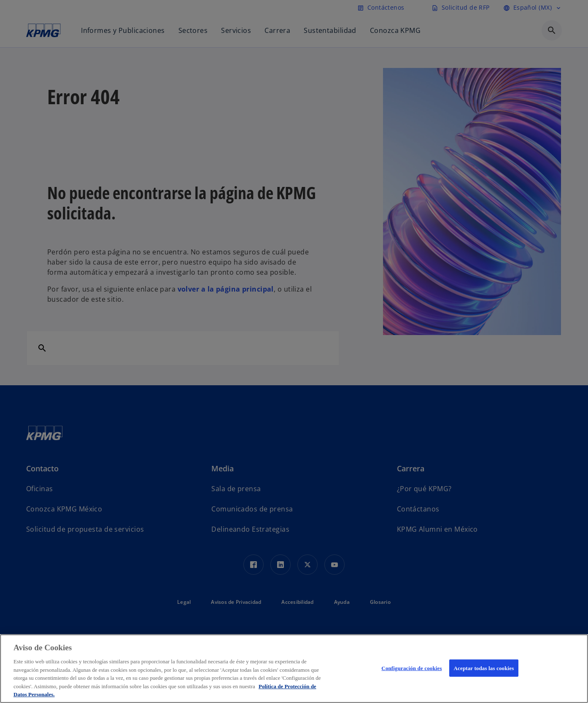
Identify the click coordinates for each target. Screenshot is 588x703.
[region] (294, 669)
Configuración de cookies (411, 668)
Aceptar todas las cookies (484, 668)
